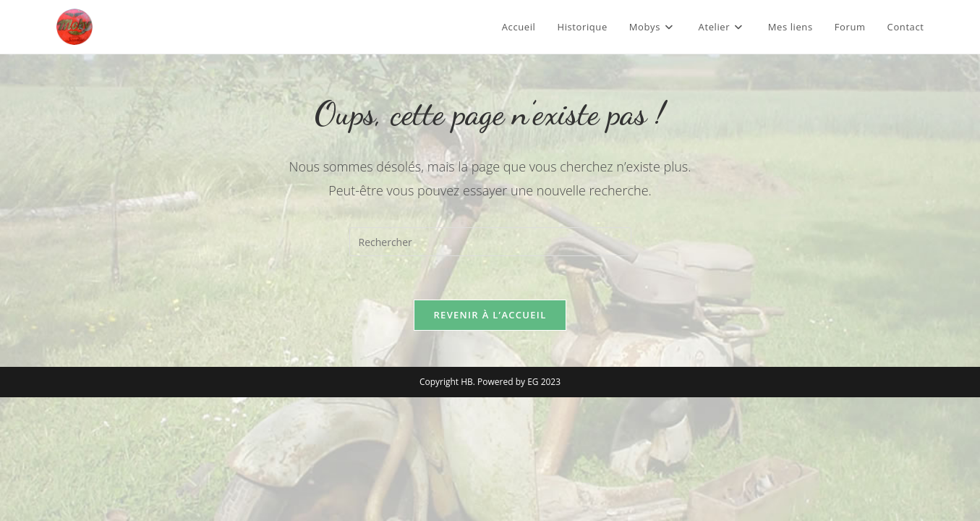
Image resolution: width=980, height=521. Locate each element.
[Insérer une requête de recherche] (490, 242)
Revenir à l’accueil (490, 315)
